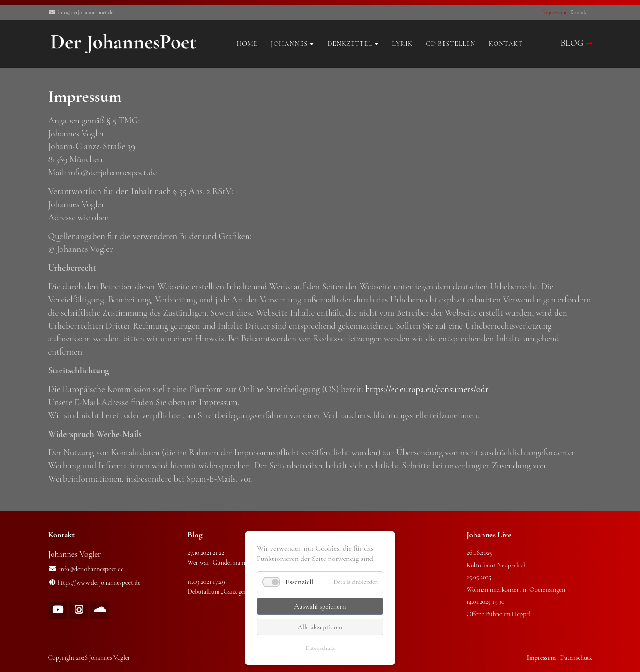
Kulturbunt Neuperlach (497, 565)
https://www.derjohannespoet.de (99, 583)
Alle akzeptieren (320, 627)
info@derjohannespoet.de (85, 12)
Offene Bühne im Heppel (499, 614)
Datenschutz (320, 648)
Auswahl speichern (320, 606)
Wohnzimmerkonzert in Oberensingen (516, 590)
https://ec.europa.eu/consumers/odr (427, 389)
